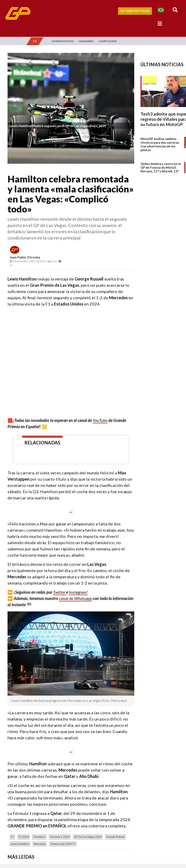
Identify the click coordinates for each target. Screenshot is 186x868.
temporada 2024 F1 (63, 844)
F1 (12, 837)
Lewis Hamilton (20, 844)
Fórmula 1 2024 (60, 837)
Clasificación (108, 41)
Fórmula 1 (39, 837)
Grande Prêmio (115, 837)
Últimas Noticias (135, 11)
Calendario (86, 41)
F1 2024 (24, 837)
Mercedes (40, 844)
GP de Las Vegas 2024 (88, 837)
